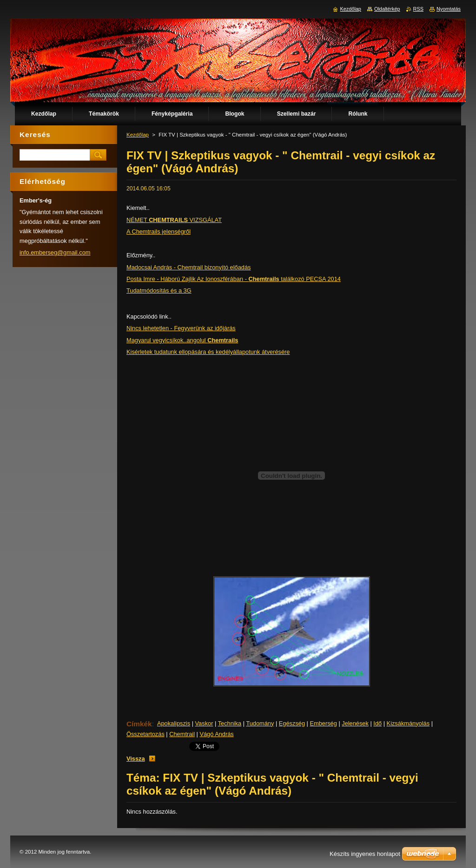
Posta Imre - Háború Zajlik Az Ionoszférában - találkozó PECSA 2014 (234, 279)
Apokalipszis (174, 723)
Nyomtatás (449, 9)
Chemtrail (182, 734)
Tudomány (260, 723)
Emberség (323, 723)
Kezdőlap (138, 135)
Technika (230, 723)
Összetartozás (145, 734)
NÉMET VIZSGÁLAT (174, 220)
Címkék (139, 724)
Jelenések (355, 723)
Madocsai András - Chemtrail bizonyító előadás (188, 267)
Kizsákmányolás (408, 723)
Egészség (292, 723)
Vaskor (204, 723)
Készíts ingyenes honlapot (365, 854)
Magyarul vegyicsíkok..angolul (182, 340)
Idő (377, 723)
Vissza (136, 759)
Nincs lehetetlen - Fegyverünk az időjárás (181, 328)
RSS (418, 9)
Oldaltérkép (387, 9)
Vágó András (216, 734)
